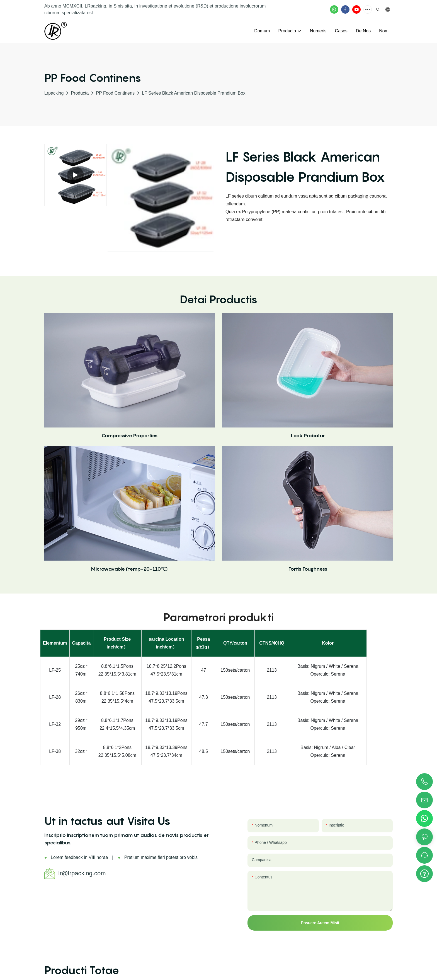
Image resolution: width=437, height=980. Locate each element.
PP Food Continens (115, 93)
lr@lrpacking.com (82, 873)
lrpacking (54, 93)
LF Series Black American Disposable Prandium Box (194, 93)
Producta (80, 93)
